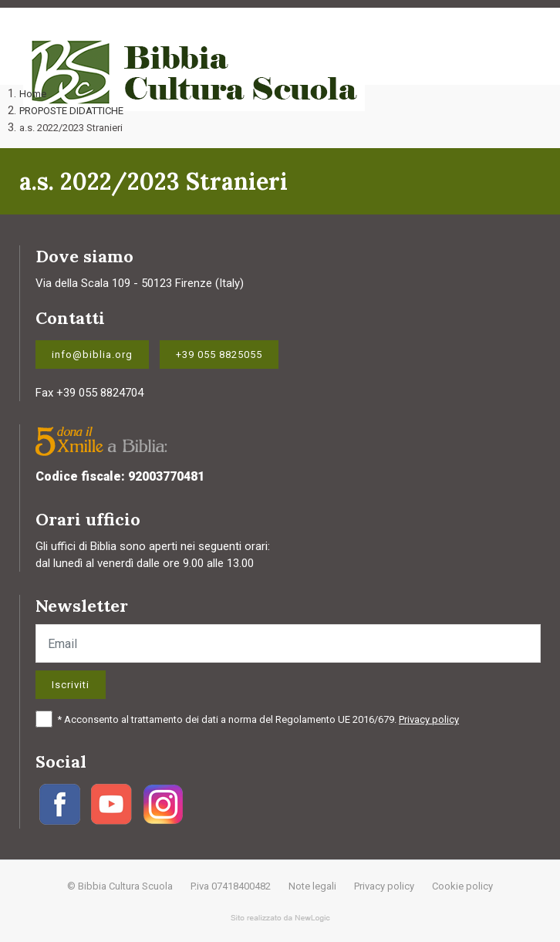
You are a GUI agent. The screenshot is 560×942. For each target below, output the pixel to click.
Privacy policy (429, 719)
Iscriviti (71, 685)
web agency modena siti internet (280, 918)
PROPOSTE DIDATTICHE (71, 111)
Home (33, 94)
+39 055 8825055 (219, 355)
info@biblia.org (92, 355)
